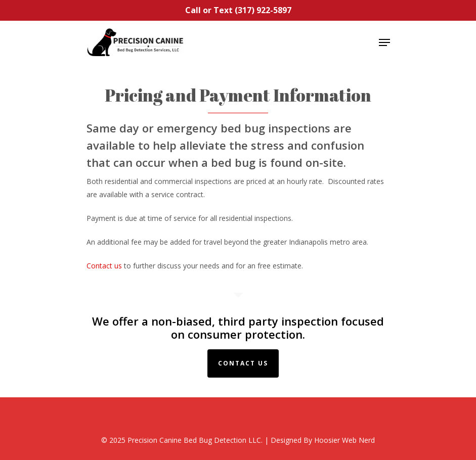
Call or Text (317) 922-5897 (238, 10)
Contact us (104, 266)
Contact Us (243, 363)
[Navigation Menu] (384, 42)
